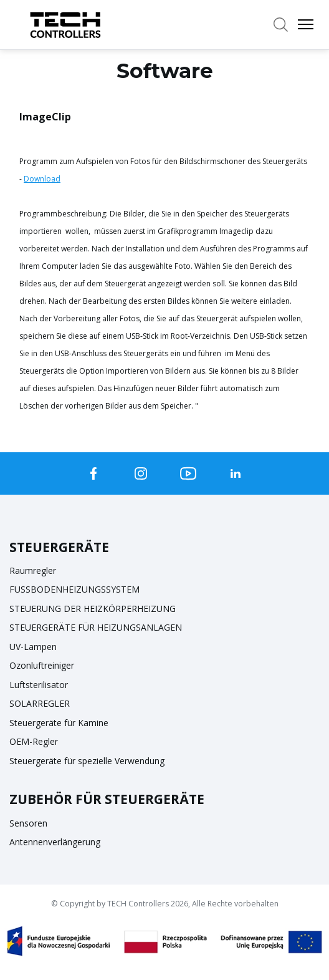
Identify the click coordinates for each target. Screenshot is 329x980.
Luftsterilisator (39, 685)
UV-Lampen (33, 647)
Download (42, 179)
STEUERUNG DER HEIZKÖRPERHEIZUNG (93, 609)
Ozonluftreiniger (42, 665)
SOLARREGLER (40, 703)
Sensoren (28, 823)
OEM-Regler (34, 741)
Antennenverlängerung (55, 842)
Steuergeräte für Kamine (59, 723)
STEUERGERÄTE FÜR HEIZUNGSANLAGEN (96, 627)
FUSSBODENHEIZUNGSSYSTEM (74, 589)
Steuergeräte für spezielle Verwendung (87, 761)
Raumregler (33, 570)
